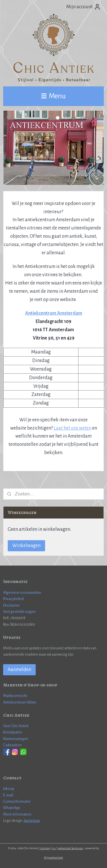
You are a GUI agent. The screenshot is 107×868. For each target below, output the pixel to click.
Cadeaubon (12, 745)
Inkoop (9, 789)
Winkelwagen (26, 546)
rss (54, 848)
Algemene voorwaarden (22, 593)
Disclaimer (11, 605)
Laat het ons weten (72, 428)
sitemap (45, 848)
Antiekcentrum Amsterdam (54, 313)
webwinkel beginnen (71, 848)
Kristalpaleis (13, 732)
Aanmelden (19, 670)
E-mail (8, 795)
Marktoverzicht (15, 696)
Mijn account (83, 7)
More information (17, 814)
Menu (53, 96)
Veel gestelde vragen (19, 612)
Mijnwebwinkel (53, 858)
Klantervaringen (16, 739)
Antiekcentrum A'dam (20, 702)
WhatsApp (12, 808)
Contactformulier (17, 802)
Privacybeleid (13, 599)
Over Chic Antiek (16, 726)
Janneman (32, 821)
